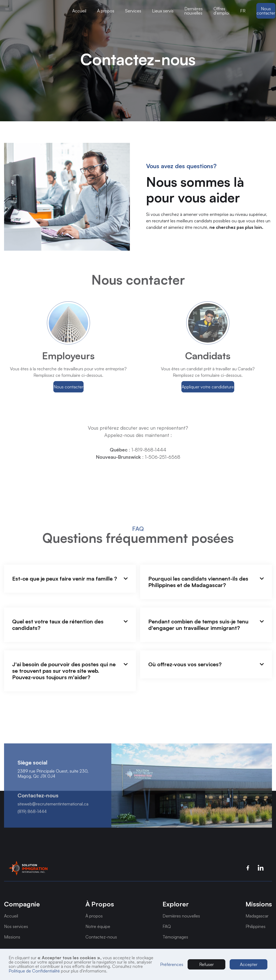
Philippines (256, 926)
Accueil (79, 11)
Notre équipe (98, 926)
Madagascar (257, 916)
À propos (94, 916)
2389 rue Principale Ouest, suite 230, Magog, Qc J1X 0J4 (53, 781)
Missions (12, 937)
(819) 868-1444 (32, 819)
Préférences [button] (172, 965)
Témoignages (175, 937)
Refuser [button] (206, 964)
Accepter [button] (249, 964)
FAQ (167, 926)
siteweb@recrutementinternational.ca (53, 811)
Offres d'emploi (221, 11)
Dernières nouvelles (194, 11)
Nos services (16, 926)
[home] (35, 11)
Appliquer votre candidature (208, 387)
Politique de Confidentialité (34, 971)
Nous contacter (266, 11)
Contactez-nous (101, 937)
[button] (35, 11)
